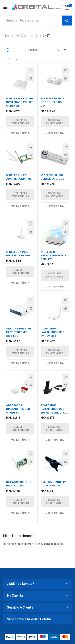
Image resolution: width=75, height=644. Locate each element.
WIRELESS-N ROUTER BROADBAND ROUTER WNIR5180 (20, 102)
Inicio (7, 36)
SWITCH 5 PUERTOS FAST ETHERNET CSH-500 (19, 332)
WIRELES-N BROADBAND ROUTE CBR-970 (53, 255)
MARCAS (21, 36)
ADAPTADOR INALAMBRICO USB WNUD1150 (18, 409)
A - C (35, 36)
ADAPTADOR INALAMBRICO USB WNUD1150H (52, 332)
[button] (31, 70)
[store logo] (37, 7)
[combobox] (31, 21)
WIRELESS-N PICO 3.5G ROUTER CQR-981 (53, 102)
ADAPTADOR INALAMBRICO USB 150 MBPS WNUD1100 (54, 409)
